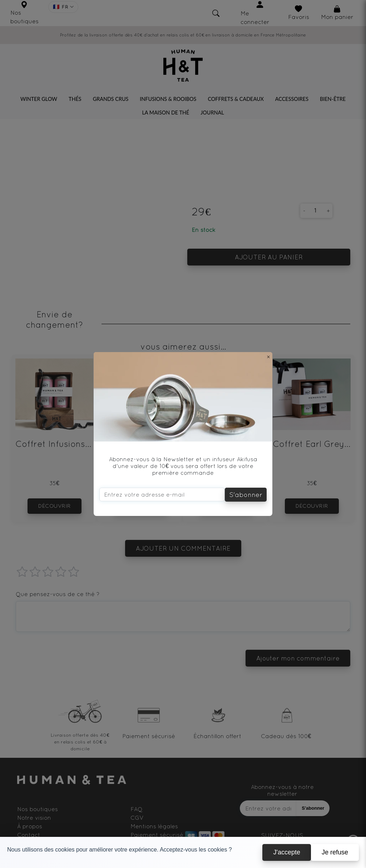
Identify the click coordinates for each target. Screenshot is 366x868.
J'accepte (286, 852)
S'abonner (246, 495)
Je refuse (335, 852)
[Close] (268, 357)
